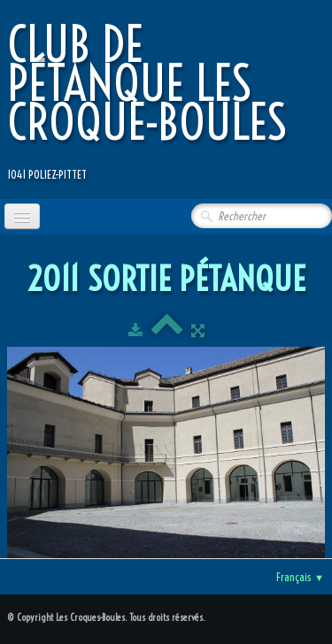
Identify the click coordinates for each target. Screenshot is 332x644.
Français (300, 577)
